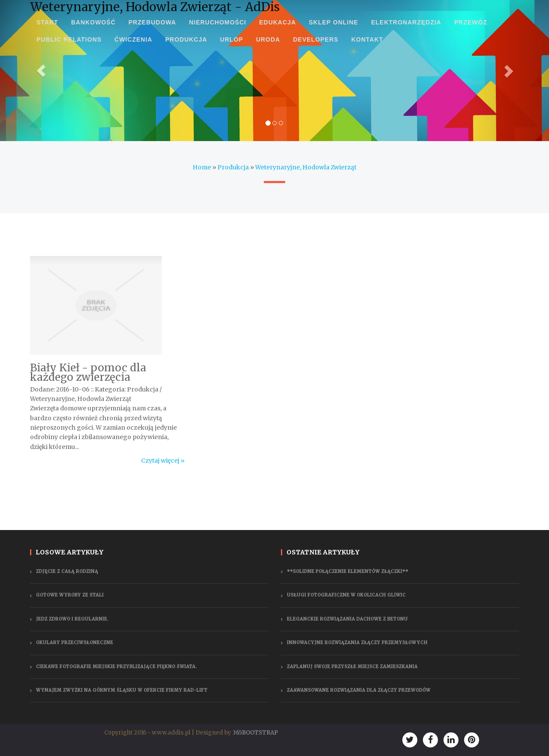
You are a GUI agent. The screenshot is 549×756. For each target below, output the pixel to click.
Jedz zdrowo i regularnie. (72, 619)
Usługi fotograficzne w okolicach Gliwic (346, 595)
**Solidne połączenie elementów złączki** (348, 571)
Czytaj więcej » (163, 461)
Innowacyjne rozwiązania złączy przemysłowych (357, 643)
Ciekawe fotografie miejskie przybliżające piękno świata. (117, 667)
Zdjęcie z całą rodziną (67, 571)
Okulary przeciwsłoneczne (75, 643)
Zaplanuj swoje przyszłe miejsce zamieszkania (352, 667)
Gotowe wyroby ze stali (70, 595)
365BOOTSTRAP (255, 733)
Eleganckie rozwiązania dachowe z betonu (347, 619)
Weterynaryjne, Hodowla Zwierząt (306, 167)
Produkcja (233, 167)
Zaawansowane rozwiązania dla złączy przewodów (359, 690)
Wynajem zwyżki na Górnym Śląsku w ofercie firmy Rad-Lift (122, 690)
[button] (41, 71)
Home (202, 167)
